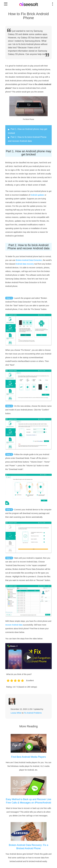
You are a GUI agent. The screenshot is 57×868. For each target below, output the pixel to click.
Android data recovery (25, 264)
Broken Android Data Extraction (29, 260)
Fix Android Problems (33, 713)
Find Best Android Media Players (28, 757)
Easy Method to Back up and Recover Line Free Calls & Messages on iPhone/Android (28, 801)
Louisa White (16, 713)
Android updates (37, 195)
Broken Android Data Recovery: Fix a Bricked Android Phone (28, 847)
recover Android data (14, 625)
